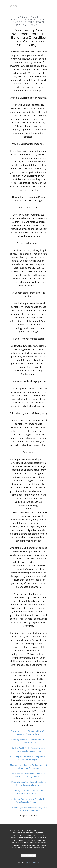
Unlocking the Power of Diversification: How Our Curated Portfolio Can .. (28, 741)
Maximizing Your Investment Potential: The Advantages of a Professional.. (28, 801)
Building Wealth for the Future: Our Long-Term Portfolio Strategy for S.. (28, 749)
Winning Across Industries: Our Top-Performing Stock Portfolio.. (29, 792)
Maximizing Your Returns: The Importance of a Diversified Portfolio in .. (29, 767)
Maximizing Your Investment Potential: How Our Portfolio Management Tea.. (28, 775)
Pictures (34, 816)
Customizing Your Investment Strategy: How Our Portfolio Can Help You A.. (28, 809)
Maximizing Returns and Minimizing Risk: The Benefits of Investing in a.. (28, 758)
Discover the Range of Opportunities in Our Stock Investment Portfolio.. (28, 733)
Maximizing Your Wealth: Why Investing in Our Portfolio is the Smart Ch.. (28, 783)
